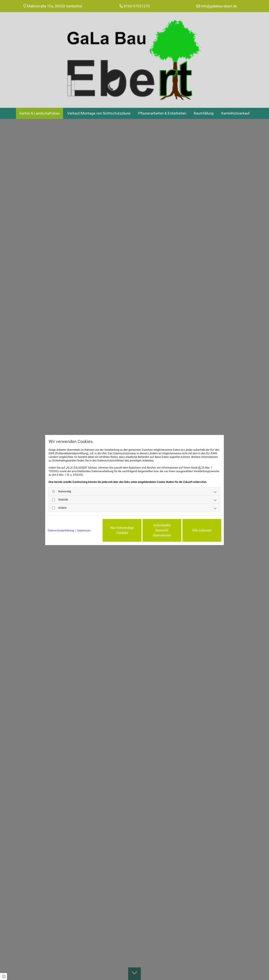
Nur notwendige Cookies (122, 530)
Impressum (84, 530)
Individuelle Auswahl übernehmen (162, 530)
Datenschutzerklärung (61, 530)
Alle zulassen (202, 530)
